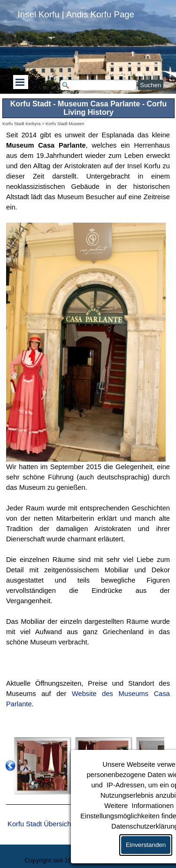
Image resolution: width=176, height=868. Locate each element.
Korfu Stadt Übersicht (40, 824)
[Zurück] (10, 765)
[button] (42, 766)
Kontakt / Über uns (134, 860)
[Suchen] (99, 85)
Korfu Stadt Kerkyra (21, 124)
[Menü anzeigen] (20, 82)
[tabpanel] (88, 430)
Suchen (150, 85)
